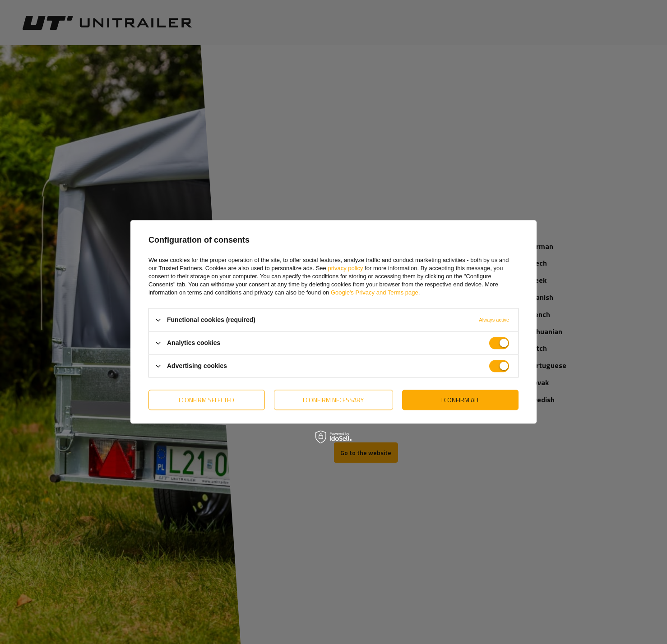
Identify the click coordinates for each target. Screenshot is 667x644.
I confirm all (461, 400)
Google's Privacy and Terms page (375, 292)
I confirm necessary (333, 400)
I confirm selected (206, 400)
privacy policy (345, 268)
